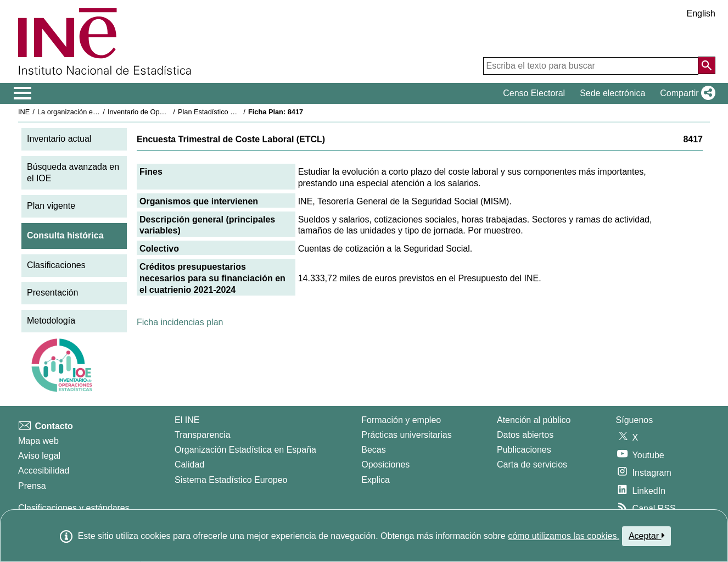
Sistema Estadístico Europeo (231, 480)
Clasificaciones (56, 265)
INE (24, 112)
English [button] (701, 13)
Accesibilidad (44, 471)
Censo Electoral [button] (534, 93)
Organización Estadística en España (245, 450)
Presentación (52, 293)
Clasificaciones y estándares (74, 508)
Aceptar (646, 536)
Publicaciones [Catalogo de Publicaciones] (524, 450)
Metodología (51, 321)
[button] (685, 93)
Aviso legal (39, 456)
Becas (373, 450)
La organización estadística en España (98, 112)
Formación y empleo (401, 420)
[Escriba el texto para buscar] (591, 66)
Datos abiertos (525, 435)
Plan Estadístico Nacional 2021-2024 (236, 112)
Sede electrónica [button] (612, 93)
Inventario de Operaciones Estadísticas (169, 112)
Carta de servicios (532, 464)
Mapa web (38, 441)
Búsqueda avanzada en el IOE (73, 173)
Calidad (189, 464)
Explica (376, 480)
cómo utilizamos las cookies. (564, 536)
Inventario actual (59, 139)
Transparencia (203, 435)
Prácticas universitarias (407, 435)
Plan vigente (51, 206)
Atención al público (534, 420)
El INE (187, 420)
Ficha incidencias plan (180, 322)
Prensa (32, 486)
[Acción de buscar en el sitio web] (707, 65)
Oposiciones (385, 464)
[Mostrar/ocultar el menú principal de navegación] (23, 93)
